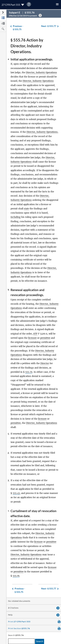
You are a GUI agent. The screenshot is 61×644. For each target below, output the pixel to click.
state (26, 209)
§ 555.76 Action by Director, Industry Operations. (27, 46)
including (16, 217)
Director (45, 363)
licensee (32, 338)
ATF (35, 334)
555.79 (29, 372)
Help (10, 615)
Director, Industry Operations (41, 73)
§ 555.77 (49, 26)
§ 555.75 (18, 28)
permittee (45, 338)
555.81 (16, 576)
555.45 (16, 493)
